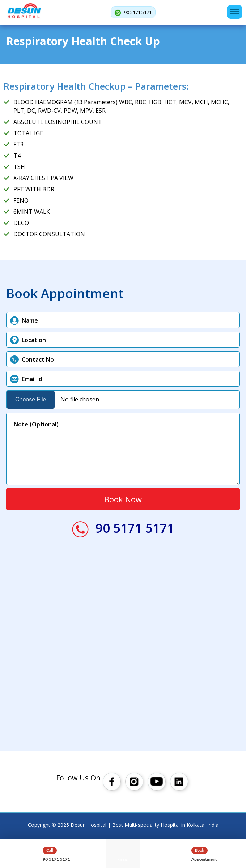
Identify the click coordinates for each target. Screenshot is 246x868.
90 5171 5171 (133, 13)
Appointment (204, 859)
